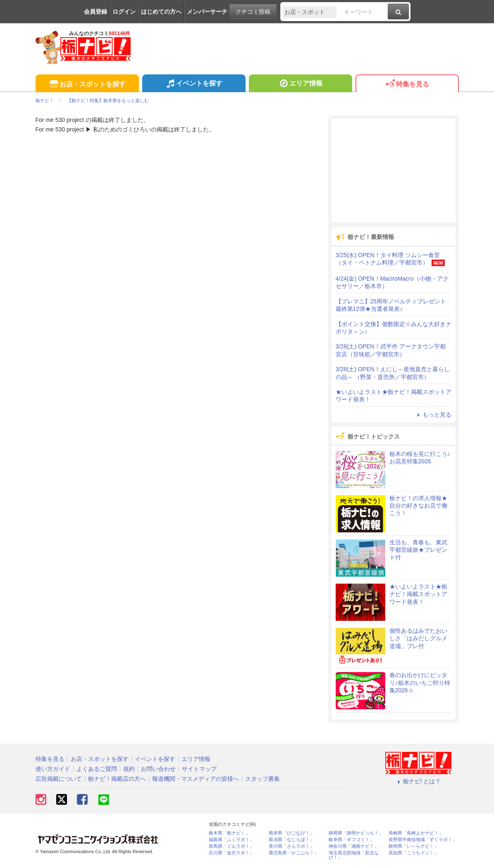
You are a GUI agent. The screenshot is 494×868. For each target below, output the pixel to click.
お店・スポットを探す (87, 85)
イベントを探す (194, 84)
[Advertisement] (394, 170)
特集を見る (407, 85)
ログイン (124, 12)
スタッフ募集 (263, 779)
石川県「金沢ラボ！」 (231, 853)
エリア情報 (300, 84)
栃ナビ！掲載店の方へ (117, 779)
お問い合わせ (158, 769)
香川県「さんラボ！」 (291, 846)
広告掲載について (59, 779)
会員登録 (95, 12)
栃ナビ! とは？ (418, 781)
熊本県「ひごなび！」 (291, 833)
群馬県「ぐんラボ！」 (231, 846)
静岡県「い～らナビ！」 (414, 846)
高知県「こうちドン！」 (414, 853)
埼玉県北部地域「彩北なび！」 (354, 855)
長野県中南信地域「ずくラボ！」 (423, 840)
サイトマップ (199, 769)
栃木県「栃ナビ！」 (229, 833)
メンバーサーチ (207, 12)
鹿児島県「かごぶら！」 (294, 853)
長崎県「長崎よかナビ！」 (416, 833)
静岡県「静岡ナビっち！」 (356, 833)
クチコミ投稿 (253, 12)
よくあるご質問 (97, 769)
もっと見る (433, 415)
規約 (129, 769)
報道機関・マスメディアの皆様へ (196, 779)
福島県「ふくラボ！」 (231, 840)
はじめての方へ (161, 12)
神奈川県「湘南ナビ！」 (354, 846)
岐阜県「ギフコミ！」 (351, 840)
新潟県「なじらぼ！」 (291, 840)
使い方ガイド (53, 769)
